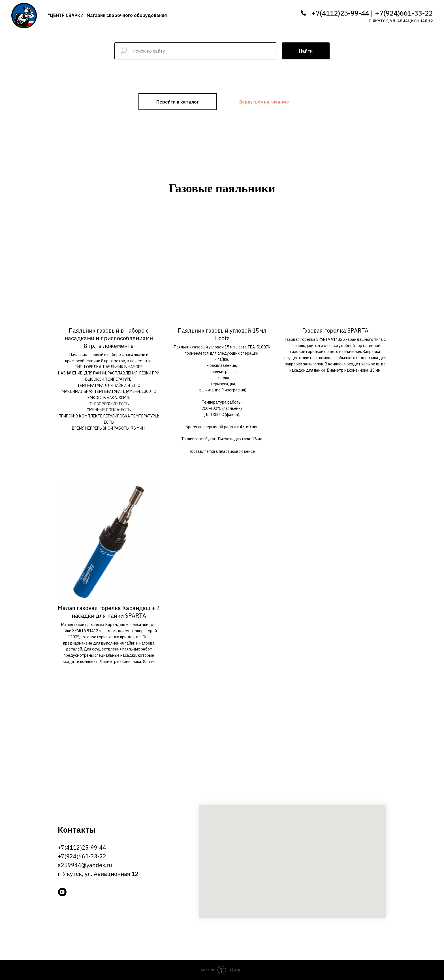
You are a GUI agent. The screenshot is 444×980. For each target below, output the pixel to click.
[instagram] (62, 892)
